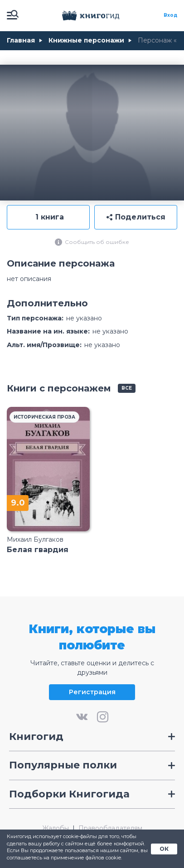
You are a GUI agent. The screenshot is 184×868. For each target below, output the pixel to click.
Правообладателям (110, 828)
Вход (170, 15)
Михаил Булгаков (35, 539)
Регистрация (92, 692)
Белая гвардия (38, 550)
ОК (164, 849)
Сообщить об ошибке (92, 242)
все (127, 388)
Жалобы (56, 828)
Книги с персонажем (59, 388)
